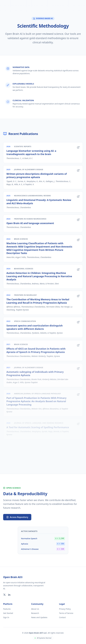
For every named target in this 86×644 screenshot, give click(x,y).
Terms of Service (66, 613)
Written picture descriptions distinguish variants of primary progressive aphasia (37, 177)
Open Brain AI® (13, 577)
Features (7, 609)
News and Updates (39, 617)
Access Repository (17, 517)
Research (35, 613)
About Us (35, 609)
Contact (62, 617)
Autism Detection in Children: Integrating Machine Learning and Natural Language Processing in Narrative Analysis (39, 277)
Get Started (8, 613)
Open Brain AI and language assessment (30, 224)
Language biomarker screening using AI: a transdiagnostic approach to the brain (31, 154)
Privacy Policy (65, 609)
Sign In (6, 617)
